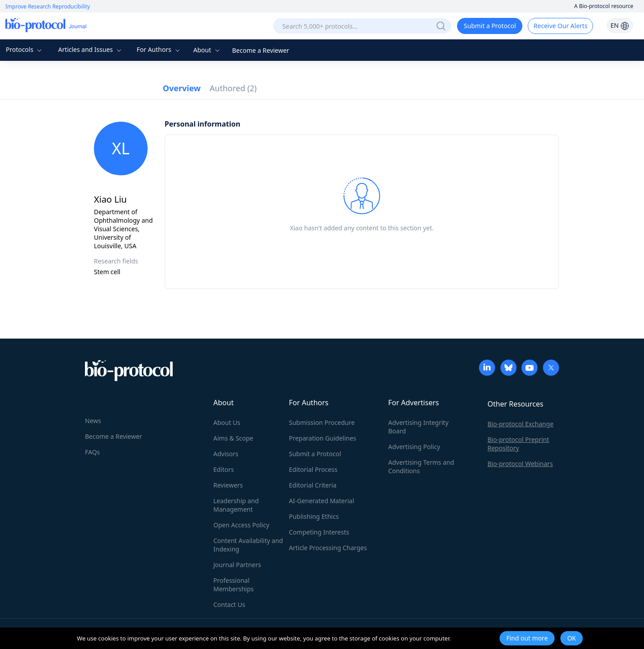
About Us (227, 422)
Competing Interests (319, 532)
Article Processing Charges (328, 548)
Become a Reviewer (261, 50)
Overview (182, 88)
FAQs (92, 452)
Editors (224, 469)
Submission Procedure (322, 422)
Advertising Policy (414, 447)
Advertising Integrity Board (418, 427)
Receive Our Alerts (560, 26)
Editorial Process (313, 469)
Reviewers (228, 485)
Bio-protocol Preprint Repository (518, 444)
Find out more (527, 638)
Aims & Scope (233, 438)
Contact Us (229, 604)
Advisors (226, 454)
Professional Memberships (233, 585)
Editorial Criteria (313, 485)
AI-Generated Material (322, 501)
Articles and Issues (91, 49)
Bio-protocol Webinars (520, 464)
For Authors (159, 49)
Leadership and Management (236, 505)
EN (620, 25)
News (93, 421)
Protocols (25, 49)
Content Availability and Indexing (248, 545)
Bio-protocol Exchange (521, 424)
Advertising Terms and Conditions (421, 467)
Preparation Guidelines (323, 438)
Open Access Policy (241, 525)
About (207, 50)
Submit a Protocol (490, 26)
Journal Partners (237, 565)
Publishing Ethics (314, 516)
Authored (233, 88)
